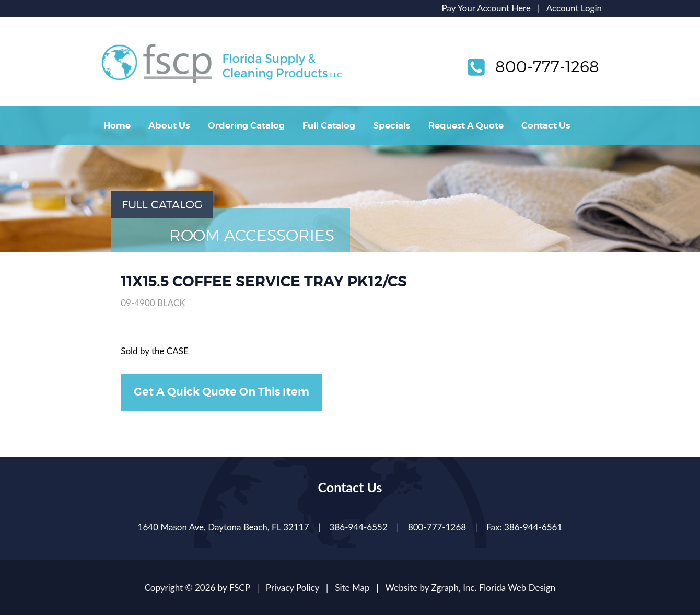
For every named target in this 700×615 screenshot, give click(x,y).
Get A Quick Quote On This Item (221, 392)
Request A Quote (466, 125)
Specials (392, 125)
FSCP (240, 588)
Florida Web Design (517, 588)
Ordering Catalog (246, 125)
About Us (169, 125)
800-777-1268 (547, 66)
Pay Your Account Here (486, 8)
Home (117, 125)
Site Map (352, 588)
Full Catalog (329, 125)
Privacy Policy (293, 588)
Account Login (574, 8)
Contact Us (546, 125)
